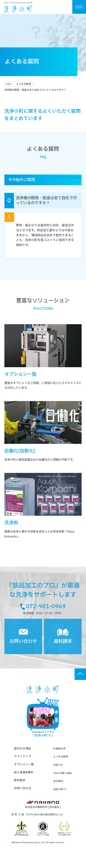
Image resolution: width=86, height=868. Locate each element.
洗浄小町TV (60, 795)
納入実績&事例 (24, 778)
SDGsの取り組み (63, 779)
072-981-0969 (46, 608)
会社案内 (58, 787)
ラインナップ (23, 762)
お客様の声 (59, 755)
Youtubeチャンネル (43, 723)
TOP (8, 84)
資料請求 (20, 786)
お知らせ (58, 771)
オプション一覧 (24, 770)
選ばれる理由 (23, 755)
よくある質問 (23, 84)
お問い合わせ (23, 794)
